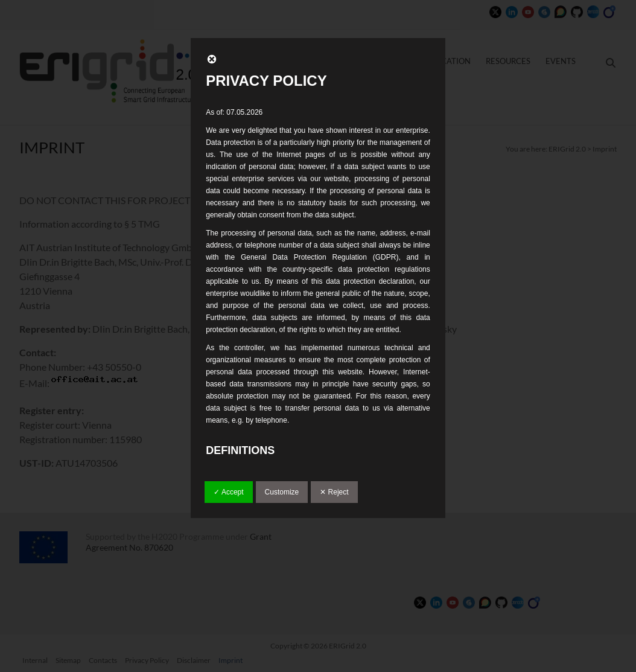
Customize (282, 492)
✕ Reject (334, 492)
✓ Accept (228, 492)
